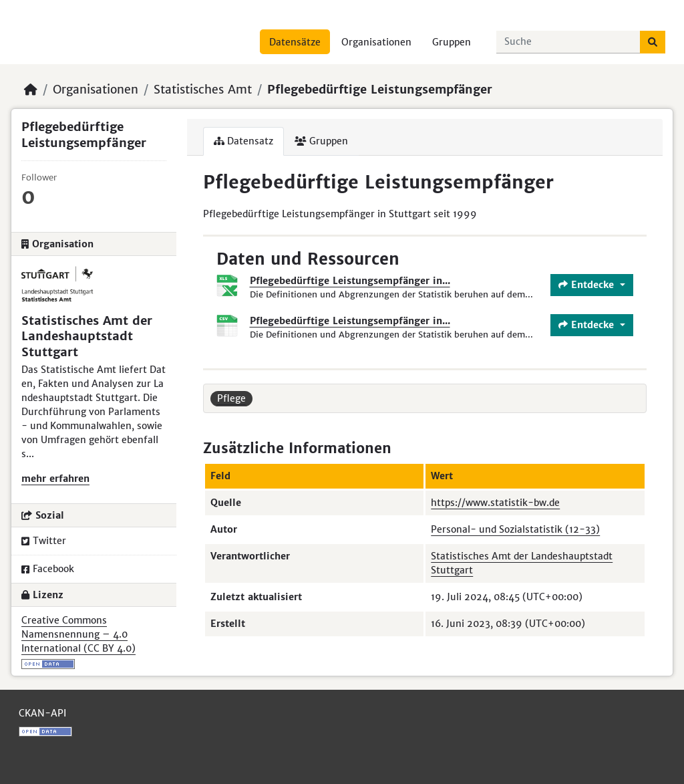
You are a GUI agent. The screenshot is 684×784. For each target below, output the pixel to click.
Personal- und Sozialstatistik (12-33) (515, 529)
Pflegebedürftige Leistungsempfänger (380, 90)
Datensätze (295, 42)
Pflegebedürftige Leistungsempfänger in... (350, 281)
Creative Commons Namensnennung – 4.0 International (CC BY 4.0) (78, 634)
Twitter (44, 541)
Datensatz (243, 141)
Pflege (231, 398)
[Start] (31, 90)
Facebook (48, 569)
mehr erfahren (55, 479)
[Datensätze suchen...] (568, 42)
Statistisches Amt (203, 90)
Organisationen (376, 42)
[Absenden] (653, 42)
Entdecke (588, 285)
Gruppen (452, 42)
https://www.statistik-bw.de (495, 503)
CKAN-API (42, 713)
